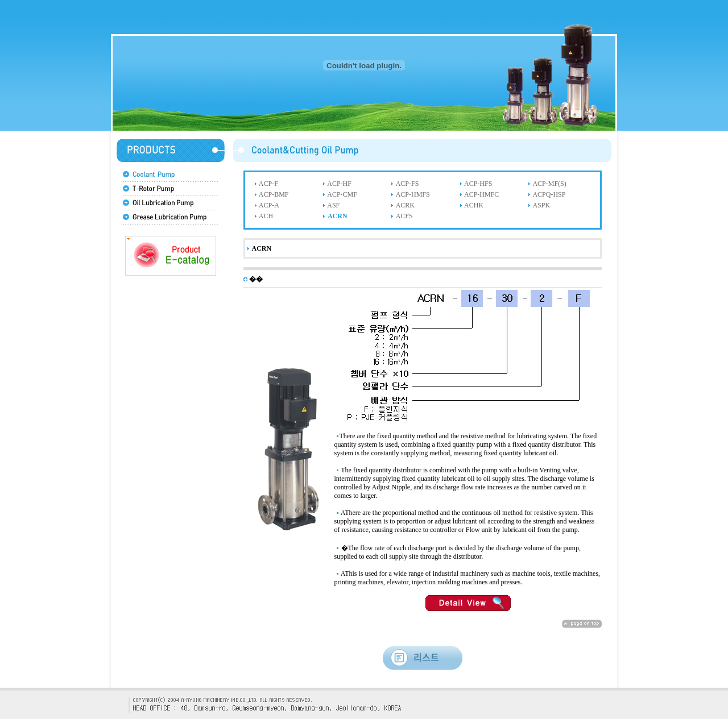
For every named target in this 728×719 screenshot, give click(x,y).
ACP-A (269, 205)
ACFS (404, 216)
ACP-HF (339, 184)
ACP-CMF (342, 194)
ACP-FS (408, 184)
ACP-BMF (274, 194)
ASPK (541, 205)
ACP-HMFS (413, 194)
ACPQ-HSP (549, 194)
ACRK (405, 205)
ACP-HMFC (481, 194)
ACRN (338, 216)
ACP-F (268, 184)
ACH (266, 216)
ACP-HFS (478, 184)
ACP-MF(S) (549, 184)
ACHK (474, 205)
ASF (333, 205)
